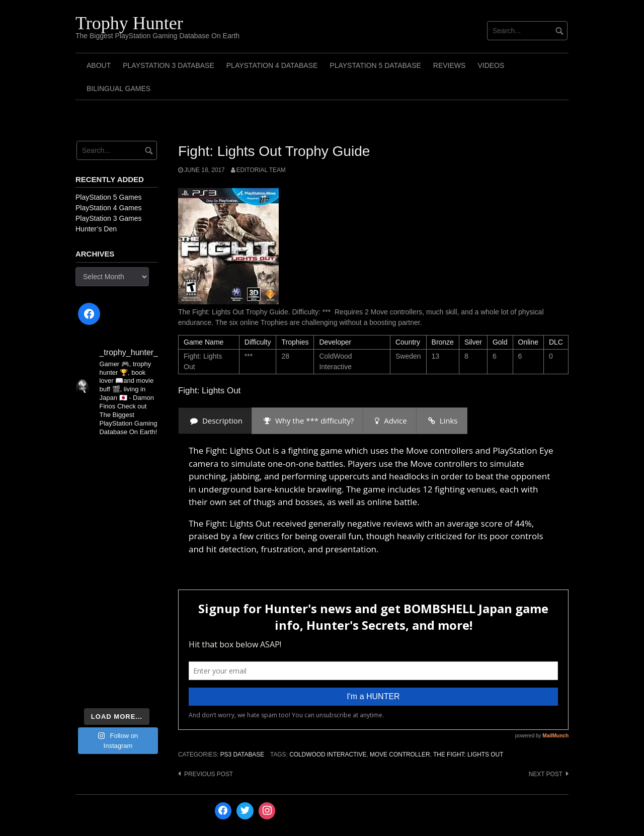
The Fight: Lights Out (468, 755)
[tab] (215, 421)
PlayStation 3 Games (109, 218)
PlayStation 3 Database (169, 65)
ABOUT (99, 65)
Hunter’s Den (96, 229)
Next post (546, 774)
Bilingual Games (118, 89)
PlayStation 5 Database (375, 65)
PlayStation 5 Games (109, 197)
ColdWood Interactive (328, 755)
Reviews (450, 65)
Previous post (209, 774)
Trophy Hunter (129, 23)
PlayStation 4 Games (109, 208)
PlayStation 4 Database (272, 65)
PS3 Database (242, 755)
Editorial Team (261, 170)
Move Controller (400, 755)
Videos (491, 65)
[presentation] (215, 421)
